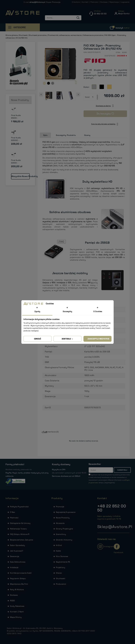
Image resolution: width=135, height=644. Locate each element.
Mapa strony (16, 617)
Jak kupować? (16, 551)
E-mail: (35, 2)
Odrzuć (38, 339)
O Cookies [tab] (98, 311)
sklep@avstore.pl (115, 527)
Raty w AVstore (17, 590)
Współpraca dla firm (19, 584)
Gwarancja (14, 556)
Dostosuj (68, 339)
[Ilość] (93, 97)
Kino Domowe (62, 556)
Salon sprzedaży (17, 545)
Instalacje (14, 567)
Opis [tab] (45, 135)
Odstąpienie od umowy (20, 523)
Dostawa (14, 595)
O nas (12, 512)
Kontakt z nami (17, 612)
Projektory (60, 567)
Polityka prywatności (19, 507)
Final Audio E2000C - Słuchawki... (16, 140)
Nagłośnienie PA (63, 562)
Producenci (61, 584)
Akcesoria (60, 523)
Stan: (118, 52)
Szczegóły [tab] (67, 311)
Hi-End (59, 545)
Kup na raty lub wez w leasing (105, 124)
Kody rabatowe (17, 606)
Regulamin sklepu (18, 578)
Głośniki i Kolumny (64, 540)
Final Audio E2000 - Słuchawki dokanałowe (17, 164)
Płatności (14, 518)
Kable (58, 551)
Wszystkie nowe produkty (21, 176)
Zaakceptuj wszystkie (98, 339)
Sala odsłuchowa (17, 562)
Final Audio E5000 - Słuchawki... (16, 118)
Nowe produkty (62, 518)
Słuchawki (60, 578)
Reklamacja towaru (18, 529)
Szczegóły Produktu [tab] (66, 135)
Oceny (87, 135)
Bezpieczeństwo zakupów (21, 540)
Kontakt (102, 498)
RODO (12, 601)
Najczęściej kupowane (65, 512)
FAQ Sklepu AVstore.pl (19, 534)
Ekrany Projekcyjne (64, 529)
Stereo (59, 573)
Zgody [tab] (37, 311)
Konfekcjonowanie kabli (20, 573)
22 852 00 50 (112, 508)
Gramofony (61, 534)
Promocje (60, 507)
